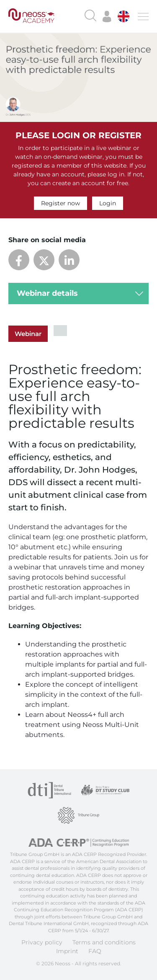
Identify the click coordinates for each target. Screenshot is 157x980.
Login (108, 203)
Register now (60, 203)
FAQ (95, 951)
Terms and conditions (104, 942)
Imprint (67, 951)
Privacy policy (42, 942)
